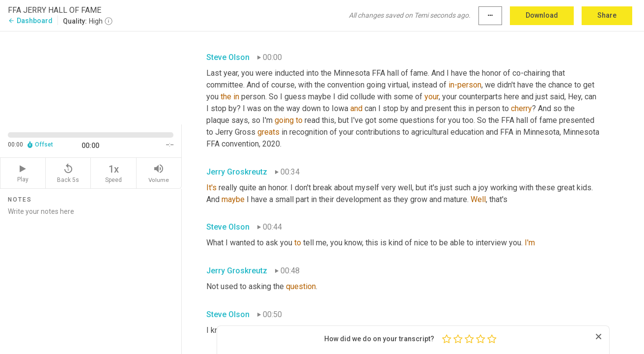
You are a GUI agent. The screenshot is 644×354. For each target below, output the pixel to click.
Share (607, 15)
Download (542, 15)
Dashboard (30, 21)
